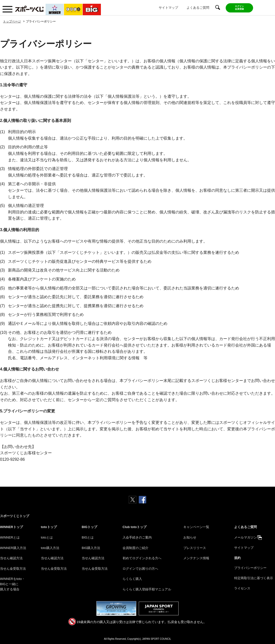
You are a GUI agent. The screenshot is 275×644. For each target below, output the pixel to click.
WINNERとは (10, 537)
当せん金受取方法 (13, 569)
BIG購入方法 (91, 548)
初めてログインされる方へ (142, 558)
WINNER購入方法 (13, 548)
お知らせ (190, 537)
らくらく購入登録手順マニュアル (147, 589)
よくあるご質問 (198, 8)
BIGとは (88, 537)
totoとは (47, 537)
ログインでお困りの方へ (140, 569)
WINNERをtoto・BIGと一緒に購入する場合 (12, 584)
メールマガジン (245, 537)
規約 (237, 558)
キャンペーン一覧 (196, 527)
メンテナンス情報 (196, 558)
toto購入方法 (50, 548)
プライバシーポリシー (250, 568)
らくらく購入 (132, 579)
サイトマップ (168, 8)
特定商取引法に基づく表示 (254, 578)
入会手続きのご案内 (137, 537)
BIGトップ (89, 527)
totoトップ (49, 527)
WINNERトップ (11, 527)
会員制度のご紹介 (136, 548)
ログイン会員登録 (239, 8)
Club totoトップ (135, 527)
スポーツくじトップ (15, 516)
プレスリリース (195, 548)
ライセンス (242, 588)
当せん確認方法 (11, 558)
